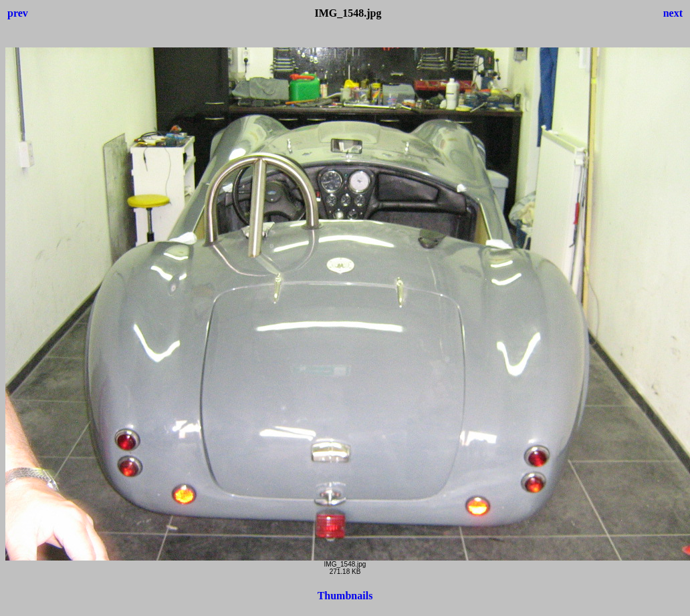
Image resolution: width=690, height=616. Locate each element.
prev (18, 13)
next (673, 13)
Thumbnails (345, 596)
